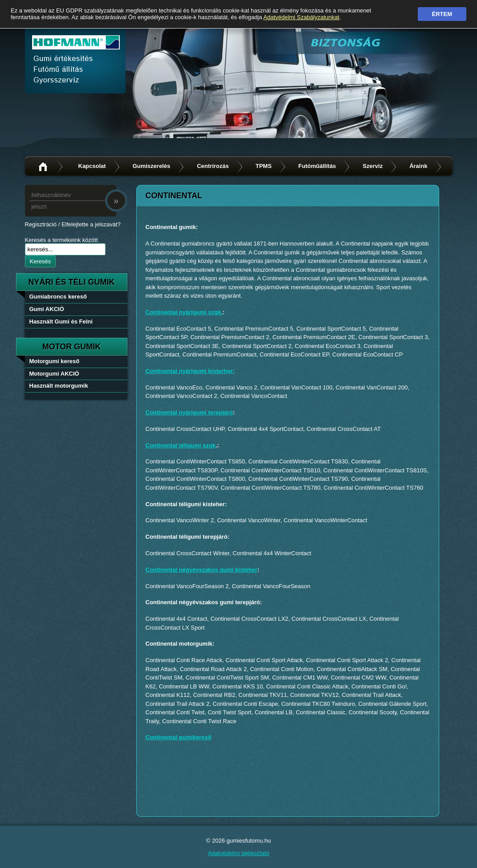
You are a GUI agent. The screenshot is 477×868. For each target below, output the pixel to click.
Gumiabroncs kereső (58, 297)
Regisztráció (41, 224)
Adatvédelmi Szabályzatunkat (301, 17)
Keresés (41, 261)
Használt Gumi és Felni (61, 321)
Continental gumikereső (179, 737)
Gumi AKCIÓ (47, 309)
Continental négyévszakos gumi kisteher (202, 570)
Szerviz (373, 166)
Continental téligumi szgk (181, 445)
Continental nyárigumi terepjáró (189, 412)
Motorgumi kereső (55, 361)
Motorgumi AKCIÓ (54, 374)
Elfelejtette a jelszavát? (91, 224)
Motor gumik (72, 347)
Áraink (418, 166)
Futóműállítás (317, 166)
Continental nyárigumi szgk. (184, 312)
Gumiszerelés (152, 166)
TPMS (264, 166)
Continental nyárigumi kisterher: (190, 371)
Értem (442, 14)
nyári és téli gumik (71, 282)
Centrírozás (213, 166)
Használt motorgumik (59, 386)
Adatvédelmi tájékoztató (238, 853)
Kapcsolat (92, 166)
